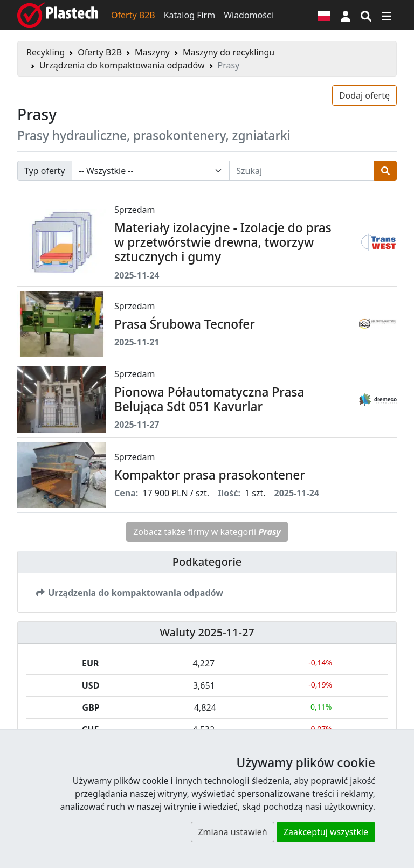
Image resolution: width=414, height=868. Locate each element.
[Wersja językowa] (324, 15)
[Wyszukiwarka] (366, 15)
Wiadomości (249, 15)
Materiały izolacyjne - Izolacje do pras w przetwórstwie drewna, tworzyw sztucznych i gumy (223, 242)
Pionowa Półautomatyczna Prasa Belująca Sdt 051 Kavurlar (209, 399)
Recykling (46, 52)
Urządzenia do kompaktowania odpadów (122, 65)
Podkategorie (207, 562)
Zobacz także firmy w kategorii (207, 532)
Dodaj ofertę (364, 95)
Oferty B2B (133, 15)
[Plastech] (58, 15)
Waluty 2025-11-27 (207, 632)
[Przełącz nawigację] (387, 15)
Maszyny (152, 52)
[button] (346, 15)
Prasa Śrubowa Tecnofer (185, 324)
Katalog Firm (189, 15)
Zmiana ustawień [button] (232, 832)
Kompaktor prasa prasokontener (210, 475)
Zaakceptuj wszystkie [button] (326, 832)
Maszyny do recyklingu (229, 52)
